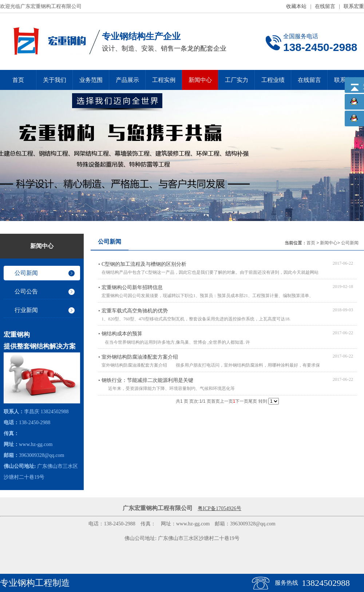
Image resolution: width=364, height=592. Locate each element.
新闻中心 (329, 243)
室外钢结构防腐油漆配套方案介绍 (140, 357)
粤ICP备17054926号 (219, 508)
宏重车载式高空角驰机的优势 (135, 311)
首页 (311, 243)
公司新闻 (350, 243)
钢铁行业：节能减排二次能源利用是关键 (147, 380)
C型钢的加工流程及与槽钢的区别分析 (144, 264)
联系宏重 (354, 6)
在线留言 (325, 6)
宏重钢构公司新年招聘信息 (132, 287)
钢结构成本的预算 (122, 334)
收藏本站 (296, 6)
